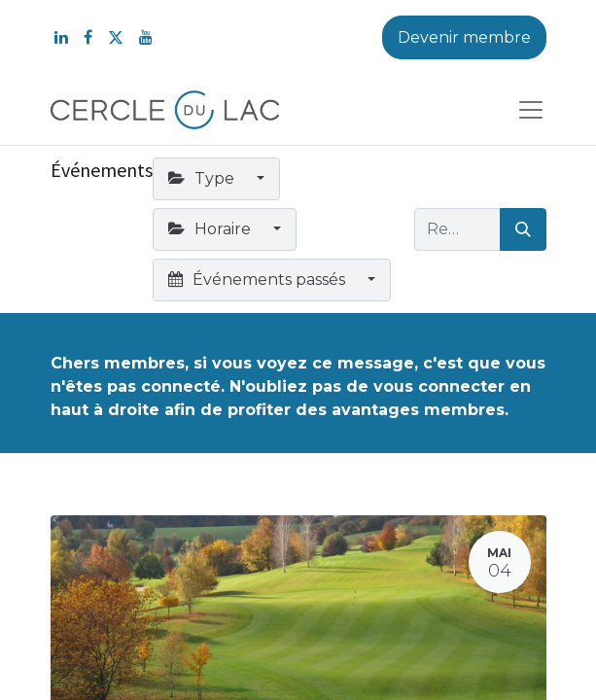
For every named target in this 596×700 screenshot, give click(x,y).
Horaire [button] (211, 229)
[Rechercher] (523, 229)
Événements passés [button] (259, 280)
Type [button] (203, 178)
